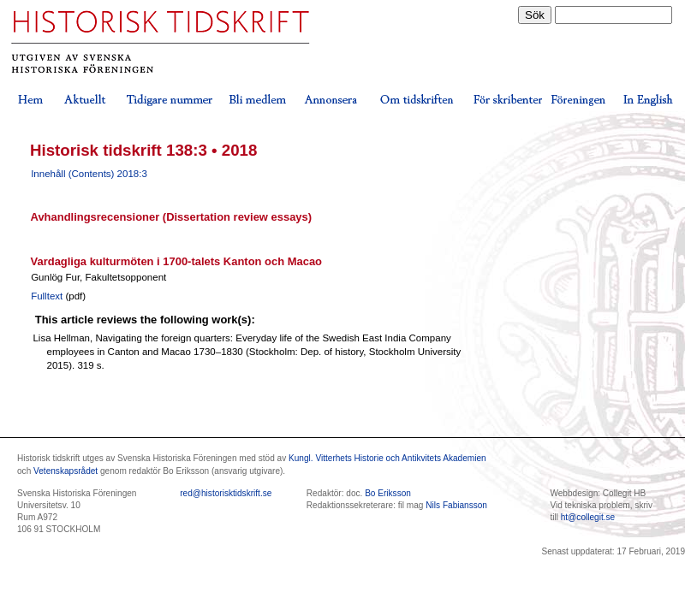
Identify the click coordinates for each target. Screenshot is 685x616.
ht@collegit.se (588, 517)
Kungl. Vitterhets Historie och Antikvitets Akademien (387, 458)
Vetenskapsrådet (66, 471)
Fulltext (47, 296)
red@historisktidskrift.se (226, 493)
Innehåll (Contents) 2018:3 (89, 174)
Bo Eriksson (388, 493)
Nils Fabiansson (456, 505)
